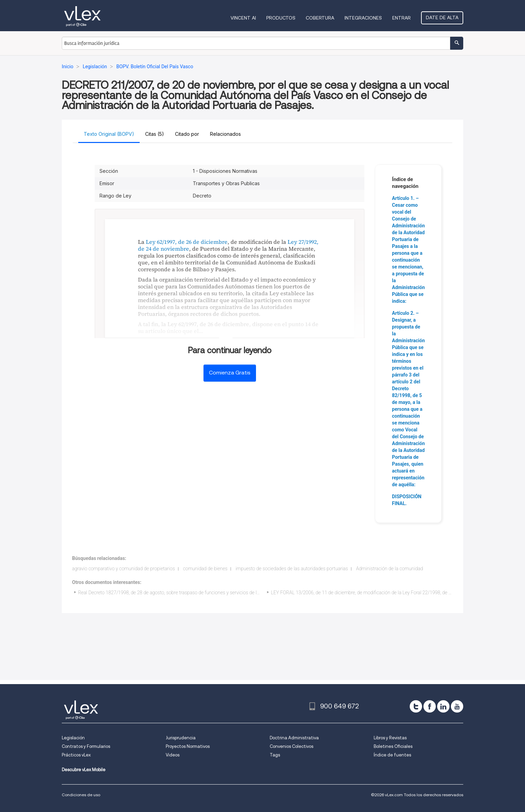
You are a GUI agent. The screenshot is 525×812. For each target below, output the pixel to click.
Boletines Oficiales (393, 746)
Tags (275, 755)
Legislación (73, 738)
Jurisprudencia (181, 738)
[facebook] (430, 706)
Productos (281, 18)
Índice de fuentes (392, 755)
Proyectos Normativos (188, 746)
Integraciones (363, 18)
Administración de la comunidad (390, 569)
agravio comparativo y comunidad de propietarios (124, 569)
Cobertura (320, 18)
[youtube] (457, 706)
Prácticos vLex (76, 755)
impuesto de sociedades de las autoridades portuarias (292, 569)
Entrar (401, 18)
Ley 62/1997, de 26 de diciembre (187, 242)
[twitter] (416, 706)
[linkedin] (443, 706)
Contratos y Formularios (86, 746)
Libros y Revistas (390, 738)
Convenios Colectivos (291, 746)
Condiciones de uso (81, 795)
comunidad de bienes (205, 569)
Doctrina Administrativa (294, 738)
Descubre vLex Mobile (84, 770)
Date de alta (442, 17)
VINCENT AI (243, 18)
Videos (173, 755)
